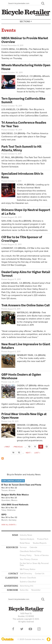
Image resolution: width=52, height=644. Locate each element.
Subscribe (24, 590)
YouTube (30, 629)
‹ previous (18, 447)
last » (37, 453)
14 (13, 453)
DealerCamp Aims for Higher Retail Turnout (26, 274)
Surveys (23, 547)
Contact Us (40, 574)
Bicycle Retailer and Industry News (24, 475)
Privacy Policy (26, 555)
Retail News (25, 543)
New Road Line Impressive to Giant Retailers (26, 346)
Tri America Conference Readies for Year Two (24, 124)
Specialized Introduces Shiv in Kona (22, 175)
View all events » (9, 525)
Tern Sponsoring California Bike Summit (23, 100)
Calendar (33, 547)
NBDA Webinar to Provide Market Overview (25, 40)
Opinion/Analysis (27, 539)
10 (29, 447)
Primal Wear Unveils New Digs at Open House (24, 416)
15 (19, 453)
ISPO (4, 515)
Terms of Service (42, 555)
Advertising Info (27, 586)
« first (7, 447)
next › (29, 453)
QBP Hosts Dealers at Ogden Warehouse (21, 376)
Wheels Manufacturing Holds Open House (26, 67)
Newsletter (36, 590)
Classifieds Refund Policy (31, 551)
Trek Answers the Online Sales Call (26, 305)
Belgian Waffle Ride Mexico (15, 495)
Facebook (13, 629)
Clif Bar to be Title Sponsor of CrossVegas (22, 239)
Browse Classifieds (28, 578)
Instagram (39, 629)
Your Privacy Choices (29, 559)
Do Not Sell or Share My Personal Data (34, 564)
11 (35, 447)
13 (47, 447)
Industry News (26, 535)
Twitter (22, 629)
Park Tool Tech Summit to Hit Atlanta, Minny (21, 148)
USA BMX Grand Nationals (15, 505)
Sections (26, 21)
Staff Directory (26, 574)
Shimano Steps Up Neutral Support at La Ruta (26, 212)
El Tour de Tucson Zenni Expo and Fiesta (21, 485)
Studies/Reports (40, 543)
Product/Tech (43, 539)
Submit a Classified (28, 582)
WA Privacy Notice (28, 569)
